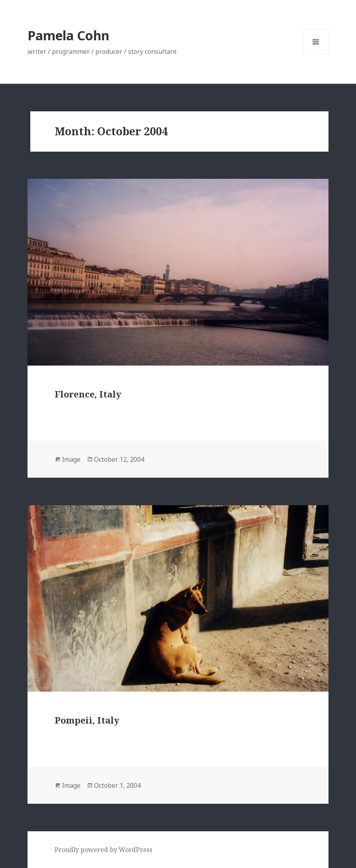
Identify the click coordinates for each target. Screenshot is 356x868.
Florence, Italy (88, 394)
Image (71, 459)
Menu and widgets (316, 54)
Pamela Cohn (68, 35)
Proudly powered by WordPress (103, 850)
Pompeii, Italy (87, 720)
